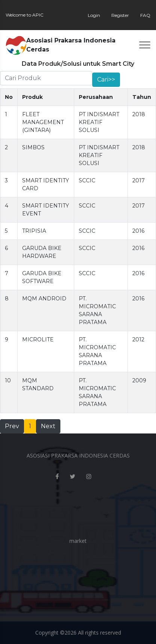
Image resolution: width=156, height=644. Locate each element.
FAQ (145, 15)
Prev (12, 426)
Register (120, 15)
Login (94, 15)
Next (48, 426)
